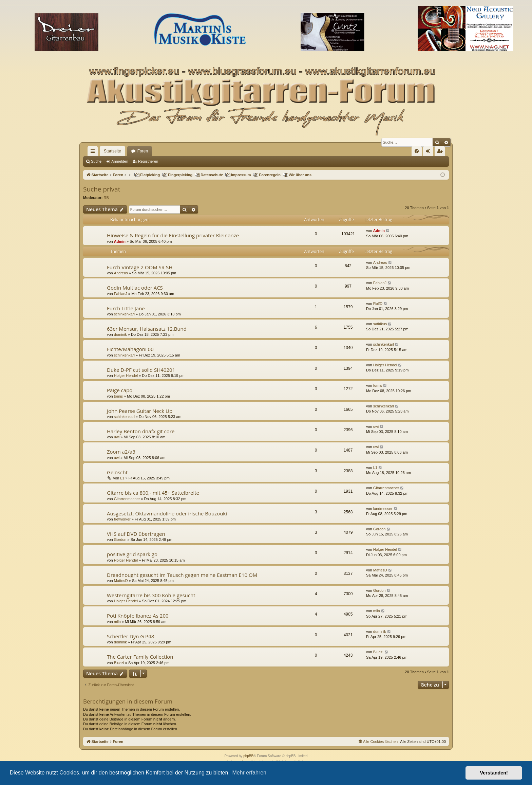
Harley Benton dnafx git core (141, 431)
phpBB (248, 756)
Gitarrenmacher (127, 499)
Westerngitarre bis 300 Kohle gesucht (151, 595)
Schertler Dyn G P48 (130, 636)
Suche (96, 161)
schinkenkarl (124, 314)
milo (117, 622)
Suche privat (102, 189)
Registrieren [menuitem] (441, 152)
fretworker (122, 519)
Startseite (112, 151)
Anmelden (120, 161)
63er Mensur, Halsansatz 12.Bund (147, 329)
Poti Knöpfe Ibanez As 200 (138, 616)
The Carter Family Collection (140, 657)
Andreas (121, 273)
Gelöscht (117, 472)
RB (106, 198)
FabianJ (121, 294)
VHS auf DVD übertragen (136, 534)
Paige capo (120, 390)
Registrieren (148, 161)
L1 (122, 478)
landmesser (383, 509)
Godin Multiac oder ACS (135, 288)
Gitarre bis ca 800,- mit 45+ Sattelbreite (153, 493)
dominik (120, 334)
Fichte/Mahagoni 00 (130, 349)
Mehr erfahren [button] (249, 773)
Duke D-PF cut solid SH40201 (141, 370)
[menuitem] (417, 151)
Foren (143, 151)
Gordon (120, 540)
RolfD (378, 304)
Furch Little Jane (126, 308)
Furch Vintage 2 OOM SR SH (140, 267)
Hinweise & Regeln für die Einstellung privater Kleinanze (173, 235)
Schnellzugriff (94, 152)
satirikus (380, 324)
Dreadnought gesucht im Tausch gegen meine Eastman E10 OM (182, 575)
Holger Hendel (126, 376)
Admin (120, 241)
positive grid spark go (132, 554)
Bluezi (119, 663)
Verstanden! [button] (494, 773)
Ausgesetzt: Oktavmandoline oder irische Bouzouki (167, 513)
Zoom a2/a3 (121, 452)
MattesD (121, 581)
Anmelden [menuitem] (430, 152)
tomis (118, 396)
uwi (117, 437)
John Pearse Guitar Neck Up (140, 411)
